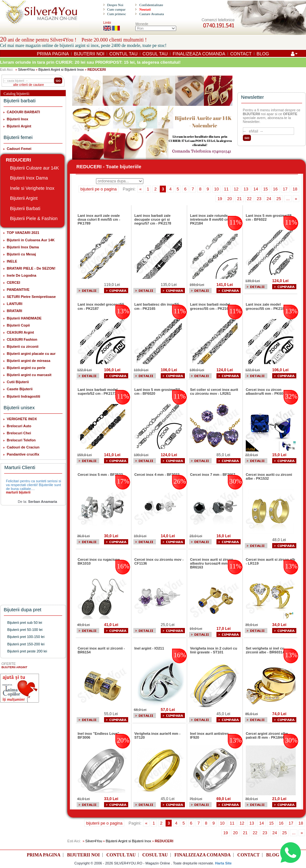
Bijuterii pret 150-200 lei (26, 644)
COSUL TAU (155, 54)
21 (239, 199)
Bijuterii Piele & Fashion (34, 218)
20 (230, 199)
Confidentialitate (151, 5)
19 (220, 199)
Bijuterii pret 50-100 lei (25, 630)
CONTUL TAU (123, 54)
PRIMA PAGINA (53, 54)
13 (246, 189)
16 (275, 189)
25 (279, 199)
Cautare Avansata (151, 14)
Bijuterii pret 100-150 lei (26, 637)
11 (226, 189)
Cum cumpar (116, 9)
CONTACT (241, 54)
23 (259, 199)
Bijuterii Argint (24, 198)
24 (269, 199)
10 (216, 189)
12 (236, 189)
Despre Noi (115, 5)
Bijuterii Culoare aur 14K (34, 168)
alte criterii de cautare (29, 85)
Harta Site (223, 863)
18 (295, 189)
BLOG (263, 54)
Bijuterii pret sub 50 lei (25, 623)
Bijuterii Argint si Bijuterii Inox (61, 69)
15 (265, 189)
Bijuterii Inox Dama (29, 178)
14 (256, 189)
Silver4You (26, 69)
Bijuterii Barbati (25, 208)
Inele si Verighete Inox (32, 188)
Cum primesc (116, 14)
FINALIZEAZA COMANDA (199, 54)
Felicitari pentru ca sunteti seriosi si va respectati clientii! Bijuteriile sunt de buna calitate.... (33, 485)
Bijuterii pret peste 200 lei (27, 651)
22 (249, 199)
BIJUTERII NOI (89, 54)
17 (285, 189)
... (288, 199)
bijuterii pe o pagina (98, 189)
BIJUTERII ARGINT (14, 667)
